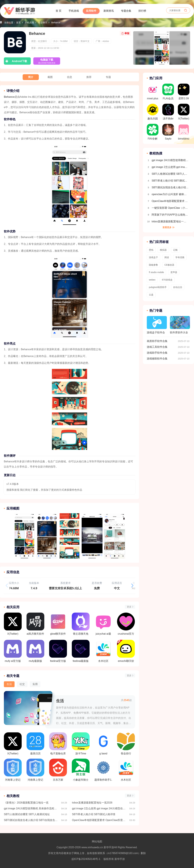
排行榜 (142, 11)
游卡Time (81, 744)
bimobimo (184, 132)
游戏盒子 (153, 257)
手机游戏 (74, 11)
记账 (175, 250)
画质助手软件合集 (157, 341)
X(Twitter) (13, 744)
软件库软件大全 (180, 325)
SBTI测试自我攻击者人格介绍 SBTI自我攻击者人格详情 (31, 820)
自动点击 (178, 287)
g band (103, 744)
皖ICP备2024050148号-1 (86, 859)
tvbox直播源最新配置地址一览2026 (92, 803)
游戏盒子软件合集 (157, 326)
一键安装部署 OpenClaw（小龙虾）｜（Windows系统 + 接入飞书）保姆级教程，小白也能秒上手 (170, 208)
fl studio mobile (156, 272)
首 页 (59, 11)
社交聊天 (43, 23)
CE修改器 (169, 265)
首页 (18, 23)
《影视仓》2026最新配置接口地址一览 (26, 803)
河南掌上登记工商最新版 (35, 770)
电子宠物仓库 (58, 744)
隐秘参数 (153, 265)
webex (152, 280)
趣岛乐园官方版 (153, 113)
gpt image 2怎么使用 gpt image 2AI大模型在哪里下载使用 (99, 808)
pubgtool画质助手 (158, 287)
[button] (132, 586)
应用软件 (91, 11)
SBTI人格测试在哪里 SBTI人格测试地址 (27, 814)
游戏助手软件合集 (157, 353)
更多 (129, 607)
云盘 (151, 295)
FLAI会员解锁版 (168, 93)
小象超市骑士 (81, 770)
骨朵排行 (126, 744)
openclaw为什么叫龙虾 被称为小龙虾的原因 (170, 194)
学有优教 (180, 257)
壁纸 (151, 250)
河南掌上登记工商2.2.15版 (13, 770)
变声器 (174, 272)
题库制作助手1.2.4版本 (103, 770)
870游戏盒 (167, 280)
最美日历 (35, 744)
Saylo (168, 132)
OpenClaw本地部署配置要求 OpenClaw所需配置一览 (99, 820)
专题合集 (126, 11)
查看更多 (167, 227)
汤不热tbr (168, 112)
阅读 (167, 257)
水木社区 (126, 770)
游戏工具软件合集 (157, 347)
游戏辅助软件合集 (157, 359)
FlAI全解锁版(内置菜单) (153, 133)
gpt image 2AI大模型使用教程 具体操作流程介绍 (31, 808)
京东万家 (58, 770)
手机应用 (29, 23)
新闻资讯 (109, 11)
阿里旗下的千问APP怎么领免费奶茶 (170, 215)
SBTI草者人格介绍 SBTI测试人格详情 (94, 814)
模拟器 (163, 250)
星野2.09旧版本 (184, 93)
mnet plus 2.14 (153, 93)
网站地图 (97, 842)
